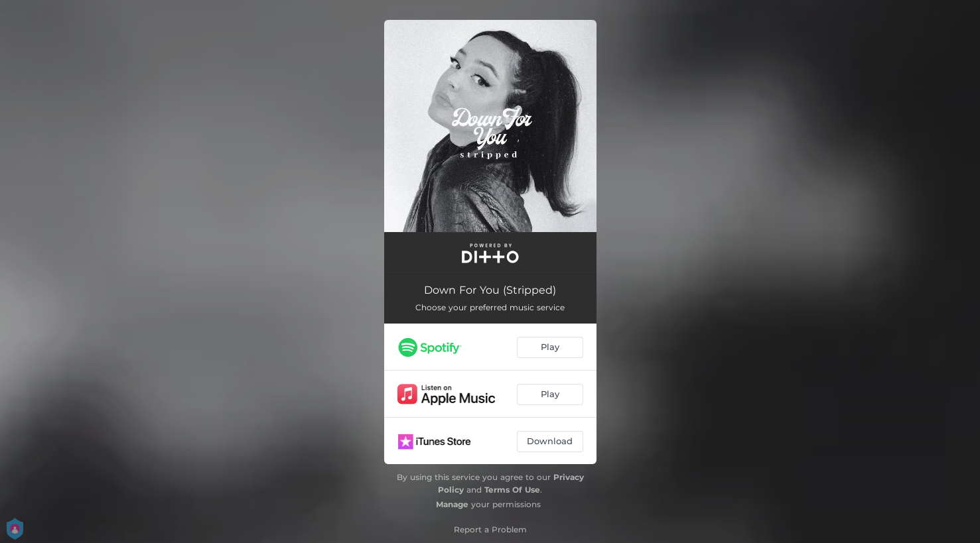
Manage (452, 504)
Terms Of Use (512, 490)
